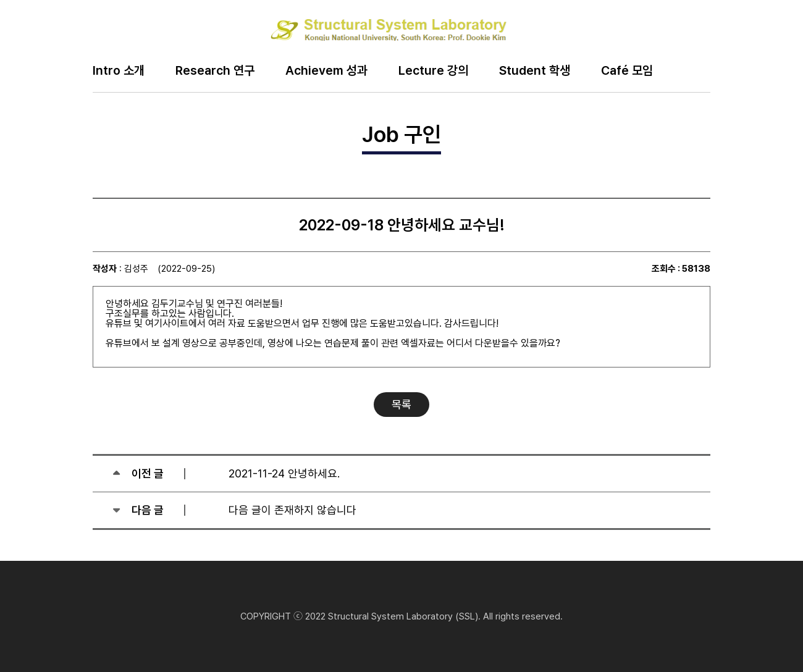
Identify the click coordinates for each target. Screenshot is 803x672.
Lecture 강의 (433, 71)
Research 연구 (215, 71)
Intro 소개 (119, 71)
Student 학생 (535, 71)
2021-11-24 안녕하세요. (284, 473)
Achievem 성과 (326, 71)
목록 (401, 404)
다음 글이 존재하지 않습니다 (292, 510)
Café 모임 (627, 71)
